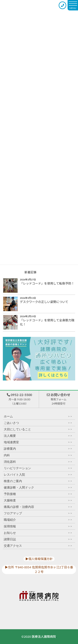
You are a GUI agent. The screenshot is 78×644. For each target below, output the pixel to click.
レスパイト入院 (38, 475)
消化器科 (38, 462)
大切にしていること (38, 429)
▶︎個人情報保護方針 (39, 559)
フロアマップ (38, 513)
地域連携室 (38, 442)
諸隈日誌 (38, 539)
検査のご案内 (38, 481)
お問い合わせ (59, 399)
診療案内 (38, 449)
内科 (38, 455)
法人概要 (38, 436)
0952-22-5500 (19, 399)
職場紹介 (38, 520)
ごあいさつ (38, 423)
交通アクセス (38, 546)
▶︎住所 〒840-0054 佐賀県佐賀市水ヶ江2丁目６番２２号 (39, 569)
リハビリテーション (38, 468)
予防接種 (38, 494)
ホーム (38, 416)
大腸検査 (38, 500)
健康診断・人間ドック (38, 488)
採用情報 (38, 526)
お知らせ (38, 533)
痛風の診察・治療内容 (38, 507)
